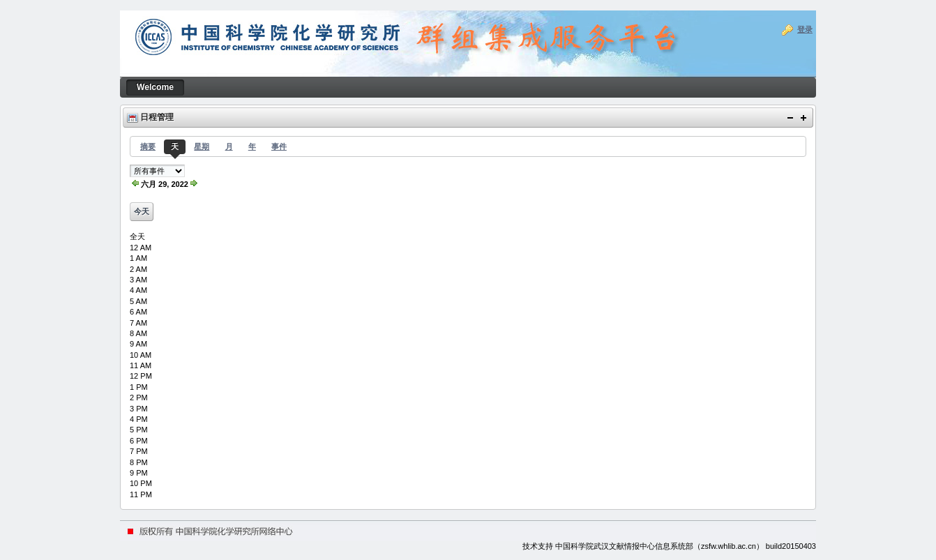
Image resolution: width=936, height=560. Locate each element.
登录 (805, 29)
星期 (202, 146)
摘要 (148, 146)
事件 (279, 146)
